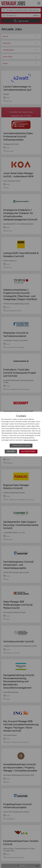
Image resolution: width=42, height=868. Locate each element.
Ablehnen (11, 451)
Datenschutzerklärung (31, 440)
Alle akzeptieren (28, 451)
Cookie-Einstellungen (21, 446)
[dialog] (21, 434)
